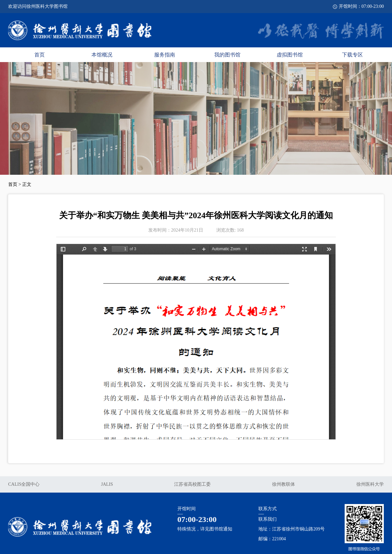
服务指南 (165, 55)
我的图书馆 (227, 55)
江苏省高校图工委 (192, 484)
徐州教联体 (284, 484)
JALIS (107, 484)
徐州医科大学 (370, 484)
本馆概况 (102, 55)
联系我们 (268, 519)
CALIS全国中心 (24, 484)
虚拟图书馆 (290, 55)
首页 (40, 55)
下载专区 (352, 55)
